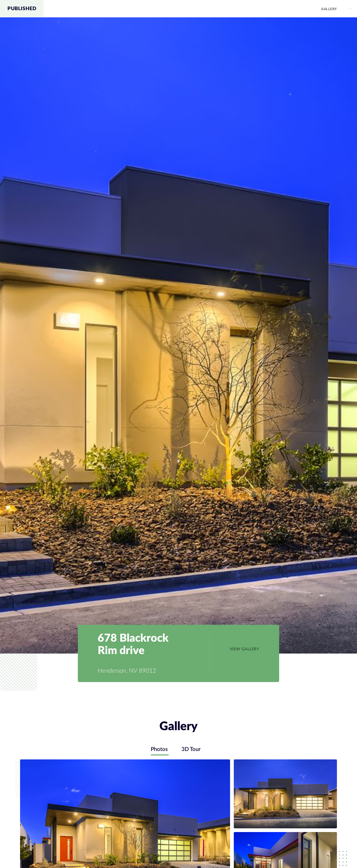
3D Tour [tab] (192, 749)
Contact (342, 9)
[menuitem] (259, 9)
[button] (244, 649)
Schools (311, 9)
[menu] (200, 9)
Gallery (259, 9)
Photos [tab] (159, 749)
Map (284, 9)
